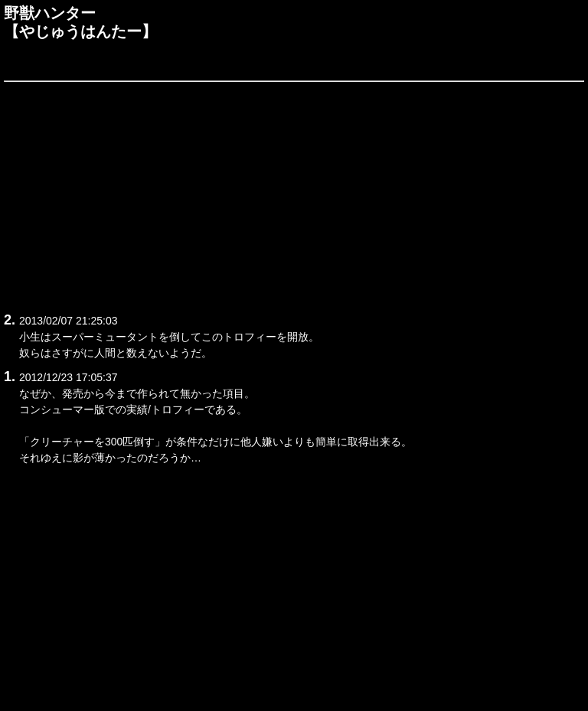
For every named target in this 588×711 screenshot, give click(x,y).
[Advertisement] (294, 194)
